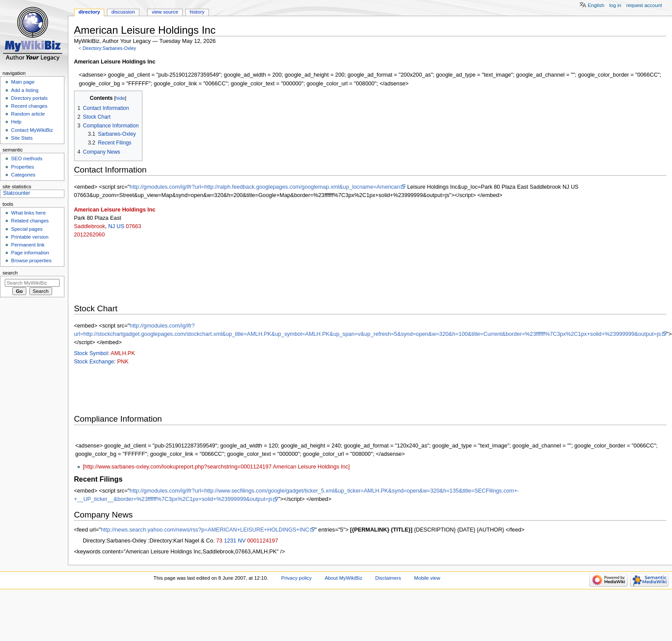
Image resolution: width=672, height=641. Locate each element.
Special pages (27, 229)
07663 (133, 226)
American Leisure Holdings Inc (115, 210)
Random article (28, 114)
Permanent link (28, 245)
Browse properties (31, 261)
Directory (89, 12)
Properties (22, 167)
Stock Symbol (91, 353)
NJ (112, 226)
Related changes (30, 221)
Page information (30, 253)
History (197, 12)
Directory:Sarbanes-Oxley (109, 48)
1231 (230, 541)
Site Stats (22, 138)
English (596, 5)
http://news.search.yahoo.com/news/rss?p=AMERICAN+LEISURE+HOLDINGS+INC (205, 530)
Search (10, 273)
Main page (23, 82)
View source (165, 12)
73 (219, 541)
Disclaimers (388, 578)
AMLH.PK (123, 353)
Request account (644, 5)
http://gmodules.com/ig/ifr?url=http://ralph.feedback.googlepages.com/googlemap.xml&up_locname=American (265, 187)
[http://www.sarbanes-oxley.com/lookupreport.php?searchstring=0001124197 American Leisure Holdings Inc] (216, 467)
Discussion (123, 12)
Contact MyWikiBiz (32, 130)
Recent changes (29, 106)
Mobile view (427, 578)
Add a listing (25, 90)
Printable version (30, 237)
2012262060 (90, 235)
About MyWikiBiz (343, 578)
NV (242, 541)
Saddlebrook (90, 226)
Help (16, 122)
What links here (28, 213)
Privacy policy (297, 578)
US (120, 226)
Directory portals (29, 98)
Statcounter (17, 193)
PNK (123, 362)
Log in (615, 5)
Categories (23, 175)
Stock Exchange (94, 362)
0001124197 (263, 541)
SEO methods (27, 158)
